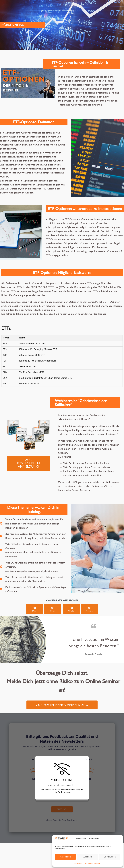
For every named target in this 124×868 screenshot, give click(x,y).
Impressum (98, 863)
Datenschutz (89, 863)
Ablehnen (87, 857)
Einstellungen (110, 857)
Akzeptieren (65, 857)
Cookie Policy (79, 863)
